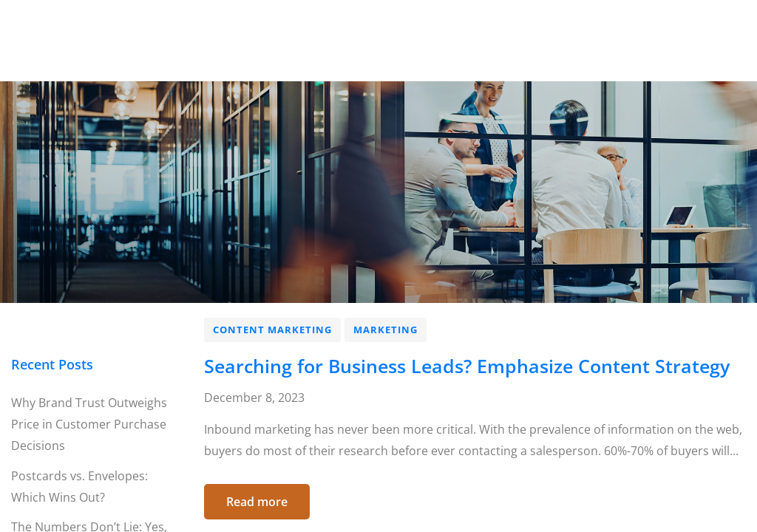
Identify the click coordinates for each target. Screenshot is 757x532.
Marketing (386, 330)
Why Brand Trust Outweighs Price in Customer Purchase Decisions (89, 424)
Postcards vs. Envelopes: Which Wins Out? (79, 487)
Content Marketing (272, 330)
